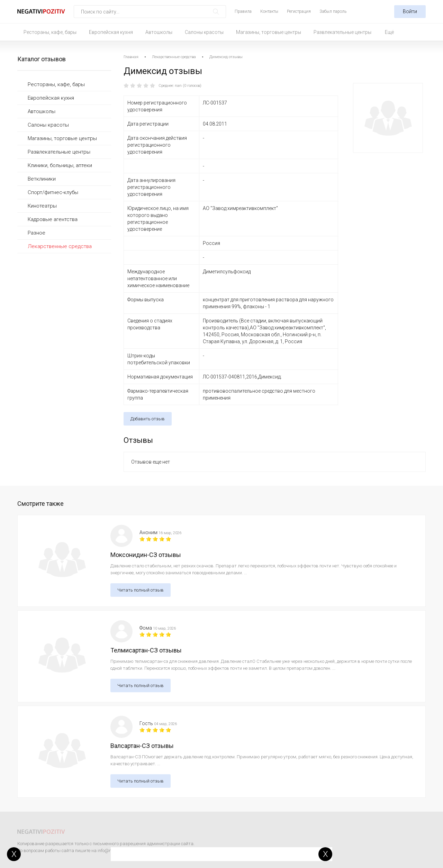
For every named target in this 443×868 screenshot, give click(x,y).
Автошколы (159, 32)
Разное (37, 233)
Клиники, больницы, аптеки (60, 165)
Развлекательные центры (342, 32)
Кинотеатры (42, 206)
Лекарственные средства (60, 246)
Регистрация (299, 11)
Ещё (389, 32)
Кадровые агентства (53, 219)
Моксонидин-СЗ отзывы (146, 555)
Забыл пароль (333, 11)
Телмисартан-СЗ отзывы (146, 650)
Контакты (269, 11)
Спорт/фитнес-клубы (53, 192)
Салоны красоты (204, 32)
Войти (410, 11)
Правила (243, 11)
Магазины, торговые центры (269, 32)
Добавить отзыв (148, 419)
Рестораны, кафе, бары (50, 32)
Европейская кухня (111, 32)
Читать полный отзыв (141, 590)
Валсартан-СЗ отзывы (142, 746)
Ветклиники (42, 179)
